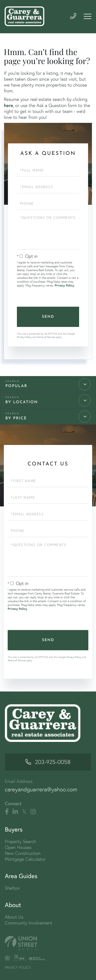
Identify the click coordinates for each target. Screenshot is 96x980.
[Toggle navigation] (87, 16)
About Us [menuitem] (14, 917)
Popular (16, 386)
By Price (16, 418)
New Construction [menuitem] (23, 853)
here (8, 105)
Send (48, 317)
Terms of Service (46, 337)
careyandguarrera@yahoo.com (41, 789)
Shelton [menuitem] (12, 888)
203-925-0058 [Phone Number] (53, 762)
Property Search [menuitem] (20, 841)
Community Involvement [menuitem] (29, 923)
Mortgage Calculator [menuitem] (25, 859)
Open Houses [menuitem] (18, 847)
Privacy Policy (65, 286)
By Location (22, 402)
